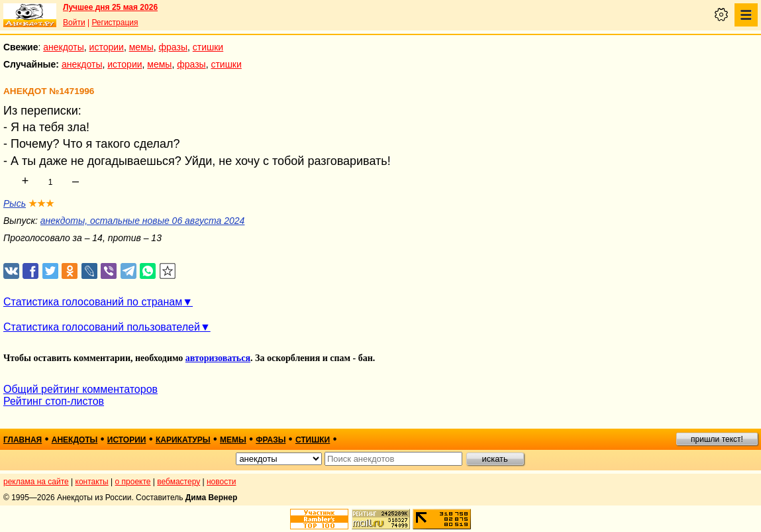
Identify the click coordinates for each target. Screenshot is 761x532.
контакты (92, 482)
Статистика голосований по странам (93, 302)
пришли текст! (717, 439)
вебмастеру (178, 482)
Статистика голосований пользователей (102, 327)
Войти (74, 23)
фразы (173, 47)
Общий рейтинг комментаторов (80, 389)
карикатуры (183, 440)
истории (107, 47)
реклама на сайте (36, 482)
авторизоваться (218, 358)
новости (221, 482)
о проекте (133, 482)
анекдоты (64, 47)
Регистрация (115, 23)
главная (23, 440)
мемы (141, 47)
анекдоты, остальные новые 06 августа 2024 (143, 221)
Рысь (15, 203)
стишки (208, 47)
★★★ (41, 203)
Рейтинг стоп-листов (54, 401)
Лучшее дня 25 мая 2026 (110, 7)
